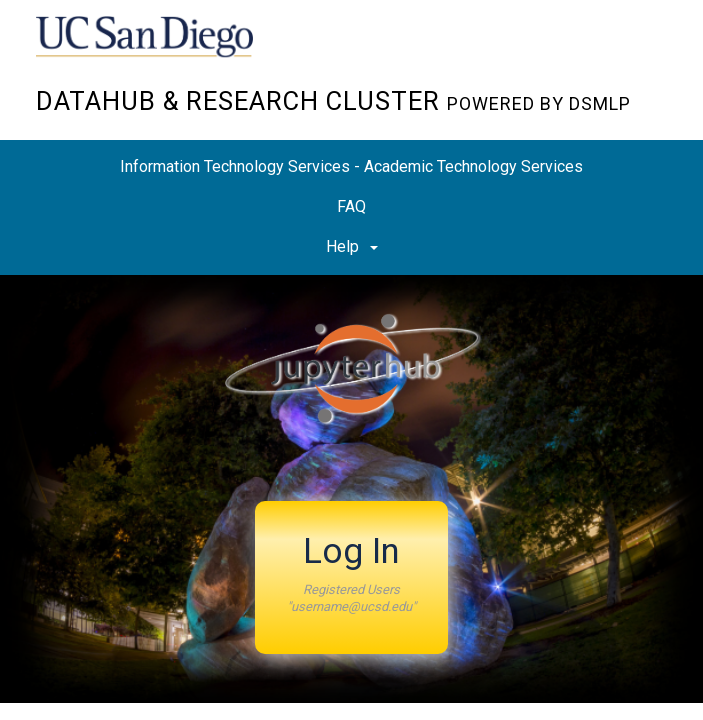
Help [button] (352, 246)
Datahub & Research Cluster (333, 101)
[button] (351, 577)
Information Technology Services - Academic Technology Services (351, 166)
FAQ (351, 206)
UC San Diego (150, 48)
